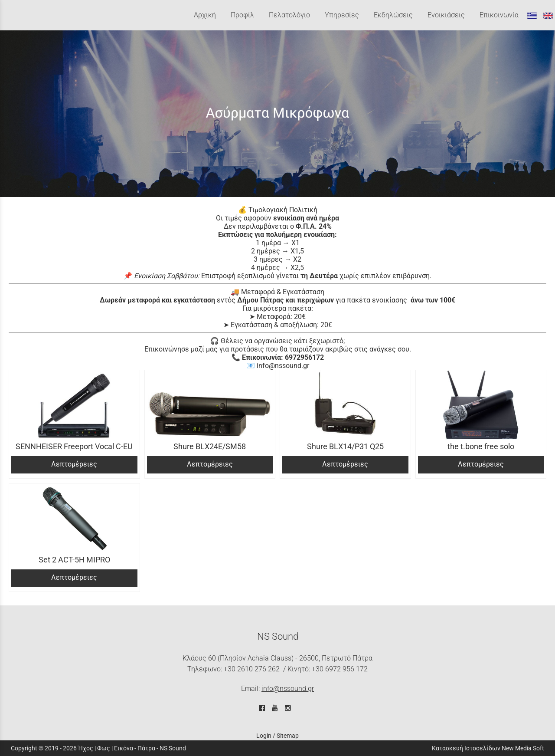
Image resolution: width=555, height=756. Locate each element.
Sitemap (288, 736)
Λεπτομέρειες (74, 464)
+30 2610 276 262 (252, 669)
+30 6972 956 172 (340, 669)
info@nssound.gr (288, 689)
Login (264, 736)
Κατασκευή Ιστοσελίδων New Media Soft (488, 748)
